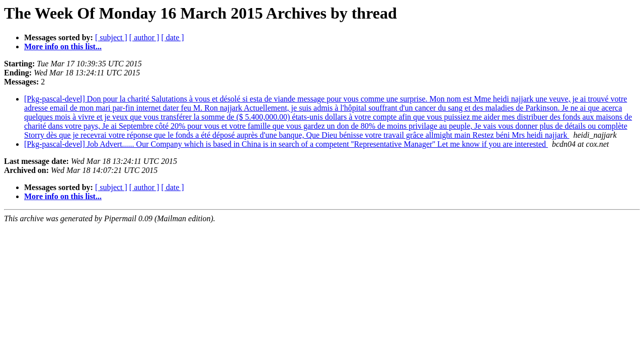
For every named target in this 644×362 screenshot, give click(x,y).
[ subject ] (111, 37)
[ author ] (144, 37)
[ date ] (172, 37)
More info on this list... (63, 47)
